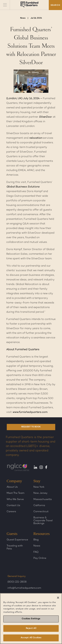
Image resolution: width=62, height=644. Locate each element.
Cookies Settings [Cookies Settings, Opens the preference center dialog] (31, 619)
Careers (11, 512)
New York (39, 487)
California (39, 505)
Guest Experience (17, 540)
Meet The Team (16, 493)
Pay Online (40, 558)
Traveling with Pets (15, 547)
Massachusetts (43, 499)
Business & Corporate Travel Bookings (43, 521)
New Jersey (40, 493)
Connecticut (41, 512)
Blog (36, 540)
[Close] (58, 598)
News (37, 546)
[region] (31, 619)
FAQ (36, 552)
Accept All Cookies (31, 638)
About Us (12, 487)
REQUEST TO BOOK (31, 427)
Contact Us (13, 505)
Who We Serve (15, 499)
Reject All (31, 628)
